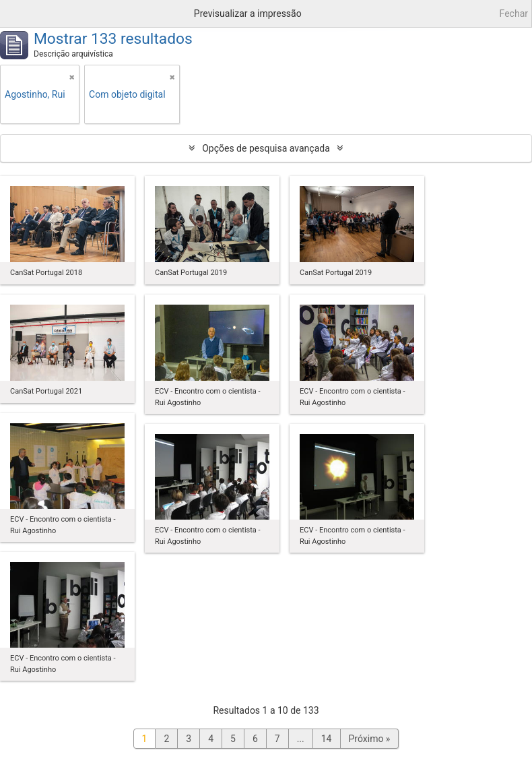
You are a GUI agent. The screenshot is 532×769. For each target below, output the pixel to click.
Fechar (514, 13)
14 (327, 739)
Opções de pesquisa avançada (266, 148)
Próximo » (370, 739)
